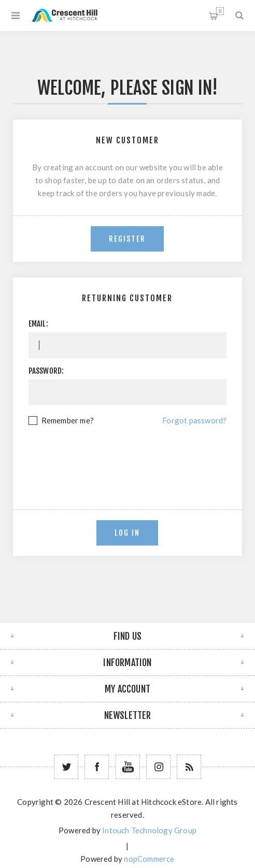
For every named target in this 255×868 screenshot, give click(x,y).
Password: (46, 371)
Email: (38, 324)
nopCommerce (149, 859)
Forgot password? (194, 420)
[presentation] (127, 455)
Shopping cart (220, 11)
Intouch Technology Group (149, 830)
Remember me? (68, 420)
